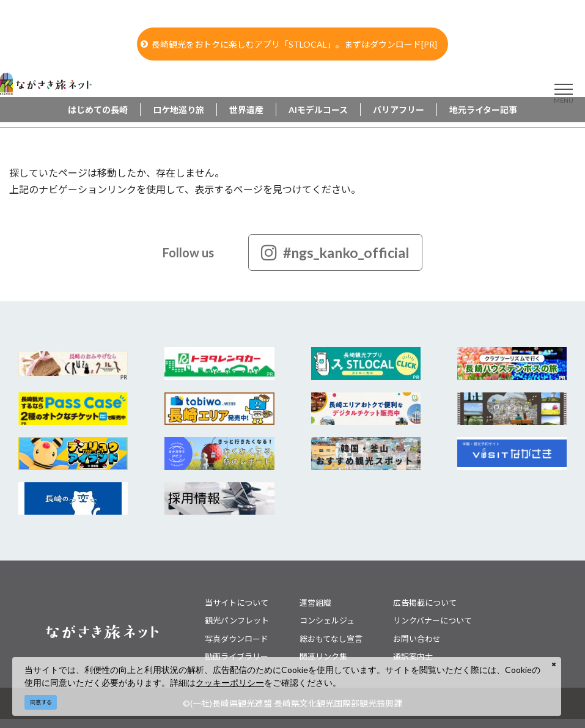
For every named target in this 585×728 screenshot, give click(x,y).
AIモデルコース (318, 110)
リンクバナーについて (432, 620)
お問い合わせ (417, 639)
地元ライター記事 (483, 110)
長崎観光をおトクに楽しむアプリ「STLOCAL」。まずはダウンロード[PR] (289, 44)
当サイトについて (237, 603)
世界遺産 (246, 110)
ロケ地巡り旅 (178, 110)
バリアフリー (399, 110)
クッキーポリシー (230, 682)
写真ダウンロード (237, 639)
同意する (41, 702)
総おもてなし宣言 (331, 639)
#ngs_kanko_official (335, 252)
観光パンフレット (237, 620)
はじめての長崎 (98, 110)
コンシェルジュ (327, 620)
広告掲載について (425, 603)
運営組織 (315, 603)
